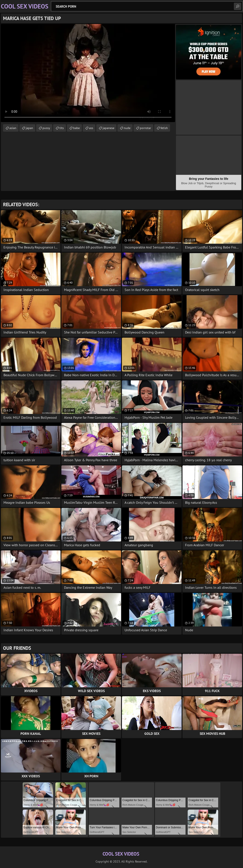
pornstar (145, 128)
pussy (46, 128)
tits (62, 128)
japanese (108, 128)
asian (13, 128)
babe (76, 128)
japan (29, 128)
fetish (164, 128)
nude (127, 128)
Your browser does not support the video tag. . (88, 73)
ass (91, 128)
